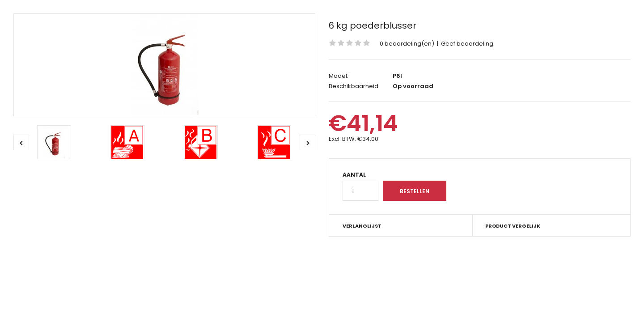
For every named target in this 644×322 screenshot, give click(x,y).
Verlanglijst (362, 226)
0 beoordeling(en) (407, 44)
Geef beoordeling (467, 44)
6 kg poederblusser (373, 25)
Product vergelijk (513, 226)
